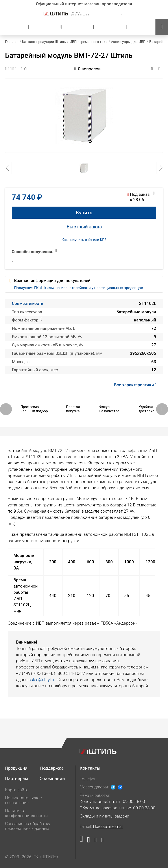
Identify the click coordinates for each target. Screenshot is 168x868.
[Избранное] (94, 27)
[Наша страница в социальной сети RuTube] (82, 841)
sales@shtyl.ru (42, 680)
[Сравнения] (61, 27)
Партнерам (17, 778)
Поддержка (52, 768)
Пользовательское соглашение (23, 800)
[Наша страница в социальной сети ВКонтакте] (89, 841)
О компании (52, 778)
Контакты (90, 768)
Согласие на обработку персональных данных (28, 826)
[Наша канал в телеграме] (102, 841)
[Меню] (162, 27)
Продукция (16, 768)
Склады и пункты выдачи (104, 816)
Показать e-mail (108, 827)
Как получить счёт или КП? (84, 240)
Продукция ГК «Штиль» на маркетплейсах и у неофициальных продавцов (79, 288)
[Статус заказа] (28, 27)
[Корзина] (127, 27)
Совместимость (28, 304)
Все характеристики (136, 385)
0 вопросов (88, 69)
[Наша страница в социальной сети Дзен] (96, 841)
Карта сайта (17, 790)
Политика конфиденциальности (26, 813)
